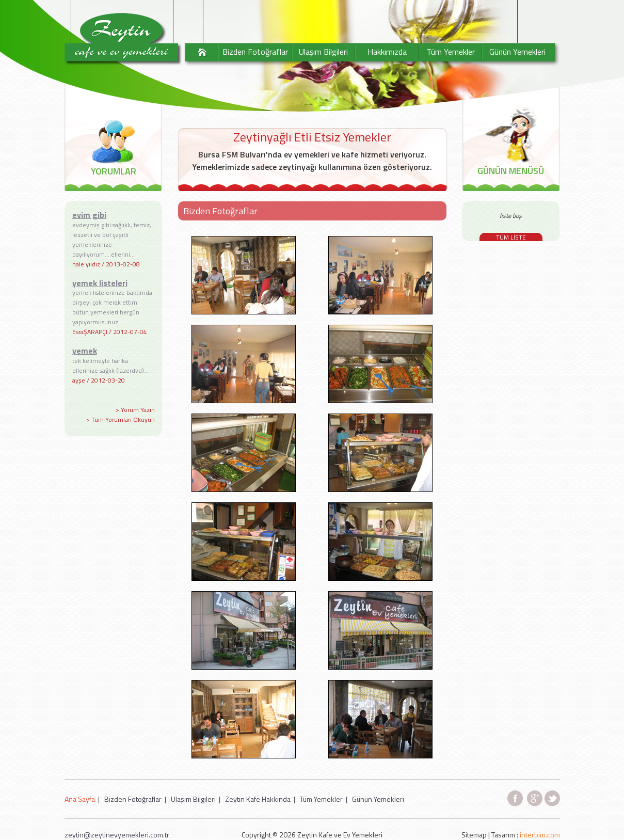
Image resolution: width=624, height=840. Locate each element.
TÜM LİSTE (511, 237)
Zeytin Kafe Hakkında (258, 799)
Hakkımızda (387, 52)
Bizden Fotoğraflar (255, 52)
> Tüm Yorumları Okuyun (121, 419)
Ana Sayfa (80, 799)
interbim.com (540, 835)
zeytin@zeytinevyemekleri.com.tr (117, 835)
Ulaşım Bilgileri (323, 52)
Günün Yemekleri (517, 52)
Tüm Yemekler (451, 52)
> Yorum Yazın (135, 410)
